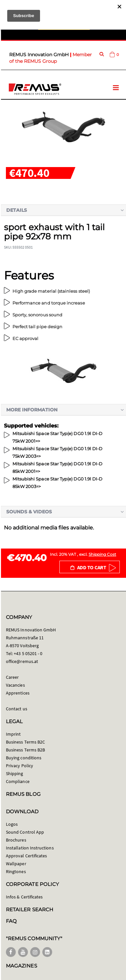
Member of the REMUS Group (51, 58)
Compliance (18, 781)
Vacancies (15, 685)
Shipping (15, 773)
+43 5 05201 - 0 (28, 653)
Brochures (16, 840)
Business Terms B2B (25, 750)
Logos (12, 824)
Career (12, 677)
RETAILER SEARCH (30, 909)
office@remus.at (22, 661)
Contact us (17, 709)
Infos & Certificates (24, 897)
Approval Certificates (26, 856)
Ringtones (16, 871)
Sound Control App (25, 832)
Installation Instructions (30, 848)
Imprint (13, 734)
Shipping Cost (102, 554)
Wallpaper (16, 864)
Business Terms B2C (25, 742)
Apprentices (18, 693)
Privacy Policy (20, 766)
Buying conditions (24, 758)
